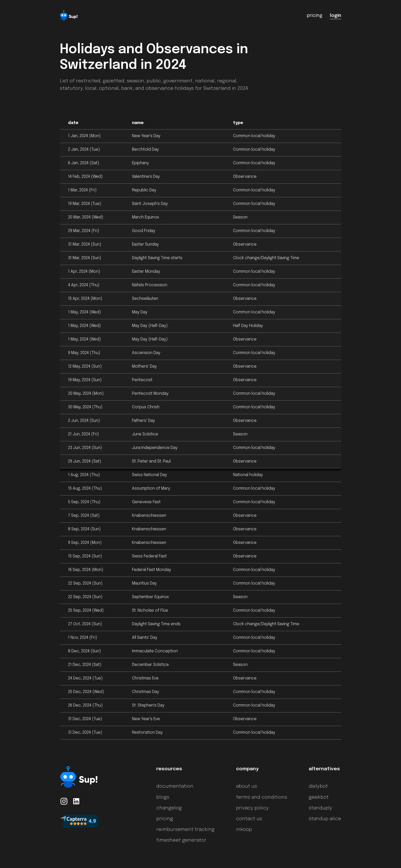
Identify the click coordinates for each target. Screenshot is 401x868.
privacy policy (252, 808)
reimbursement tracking (185, 830)
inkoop (244, 830)
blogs (163, 797)
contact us (249, 819)
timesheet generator (181, 840)
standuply (320, 808)
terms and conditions (262, 797)
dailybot (318, 786)
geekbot (319, 797)
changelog (169, 808)
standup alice (325, 819)
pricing (165, 819)
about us (247, 786)
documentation (175, 786)
